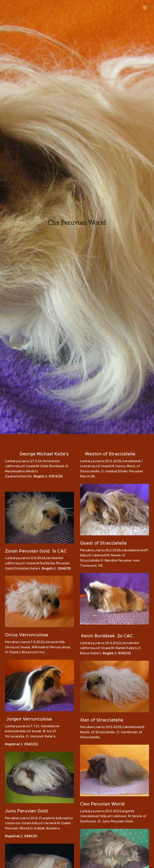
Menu (145, 8)
